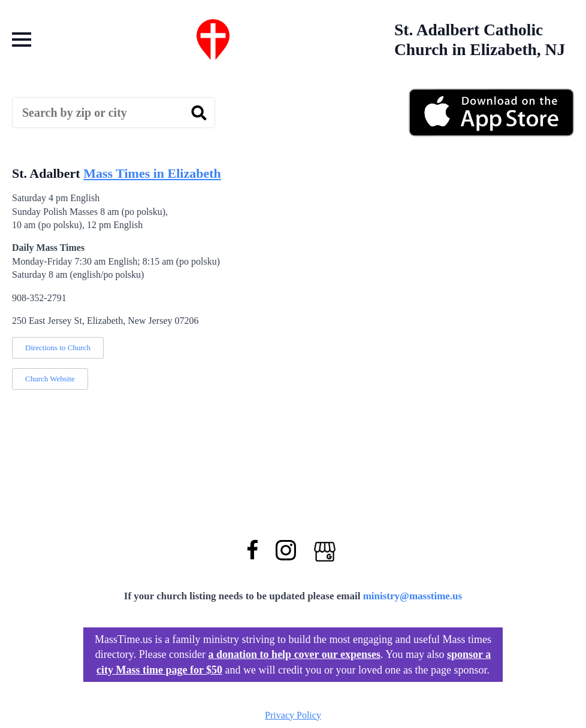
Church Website (50, 379)
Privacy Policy (293, 715)
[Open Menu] (22, 40)
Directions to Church (58, 348)
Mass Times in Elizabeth (152, 173)
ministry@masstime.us (413, 596)
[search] (199, 113)
